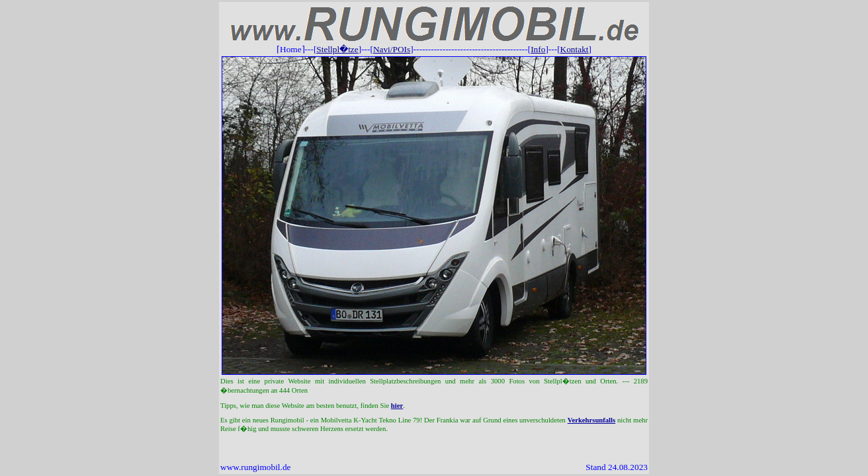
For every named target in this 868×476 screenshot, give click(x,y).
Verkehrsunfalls (591, 420)
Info (538, 49)
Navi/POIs (392, 49)
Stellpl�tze (337, 49)
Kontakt (575, 49)
